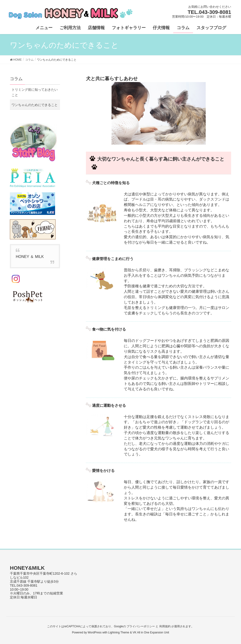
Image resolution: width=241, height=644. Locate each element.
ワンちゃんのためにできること (35, 105)
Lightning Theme (119, 632)
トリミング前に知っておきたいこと (35, 92)
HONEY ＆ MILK (30, 257)
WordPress (94, 632)
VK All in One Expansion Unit (151, 632)
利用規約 (165, 626)
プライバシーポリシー (141, 626)
